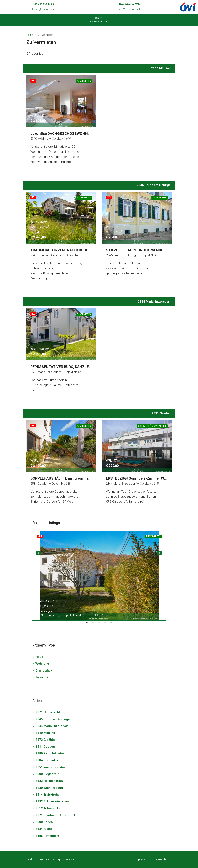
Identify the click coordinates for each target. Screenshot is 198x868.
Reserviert (144, 426)
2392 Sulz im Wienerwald (53, 801)
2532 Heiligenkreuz (49, 781)
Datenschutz (162, 859)
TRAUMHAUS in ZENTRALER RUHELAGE (64, 250)
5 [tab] (113, 624)
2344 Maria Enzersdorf (52, 726)
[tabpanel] (99, 575)
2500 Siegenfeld (47, 774)
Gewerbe (42, 677)
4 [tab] (107, 624)
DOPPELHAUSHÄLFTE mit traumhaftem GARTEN (71, 478)
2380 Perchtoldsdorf (51, 753)
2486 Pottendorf (47, 836)
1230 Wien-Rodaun (49, 788)
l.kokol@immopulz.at (44, 9)
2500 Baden (44, 822)
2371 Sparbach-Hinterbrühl (55, 815)
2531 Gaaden (45, 747)
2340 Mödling (45, 733)
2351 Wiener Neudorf (51, 767)
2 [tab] (95, 624)
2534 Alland (44, 829)
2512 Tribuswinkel (48, 808)
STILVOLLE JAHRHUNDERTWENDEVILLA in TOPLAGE (150, 250)
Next (159, 553)
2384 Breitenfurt (47, 760)
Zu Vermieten (84, 81)
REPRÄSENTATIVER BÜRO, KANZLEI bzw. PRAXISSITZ (75, 367)
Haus (39, 657)
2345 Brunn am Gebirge (53, 719)
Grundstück (44, 671)
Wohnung (42, 664)
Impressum (142, 859)
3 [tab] (101, 624)
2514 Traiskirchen (48, 795)
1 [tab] (89, 624)
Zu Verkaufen (153, 536)
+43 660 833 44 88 (43, 4)
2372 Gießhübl (46, 740)
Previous (39, 553)
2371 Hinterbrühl (48, 712)
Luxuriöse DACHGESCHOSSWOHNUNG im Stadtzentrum (78, 133)
